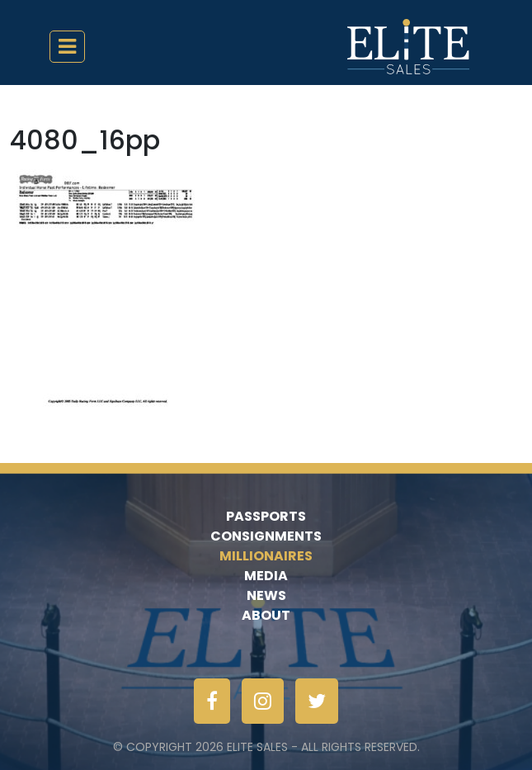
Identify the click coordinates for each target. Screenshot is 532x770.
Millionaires (266, 556)
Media (266, 576)
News (266, 595)
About (266, 615)
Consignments (266, 536)
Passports (266, 516)
